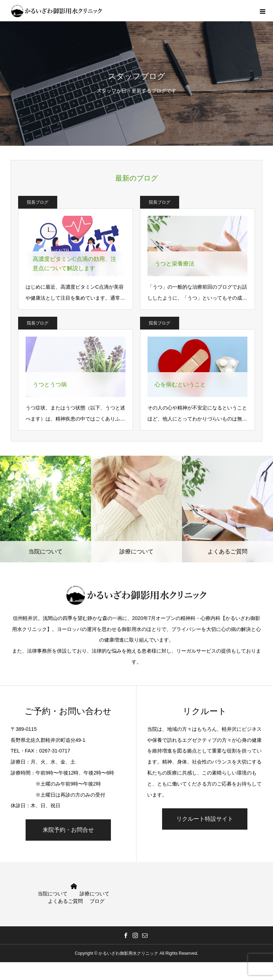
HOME (74, 886)
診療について (95, 894)
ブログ (97, 901)
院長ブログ (38, 202)
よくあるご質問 (65, 901)
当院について (53, 894)
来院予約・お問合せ (68, 830)
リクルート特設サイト (205, 819)
